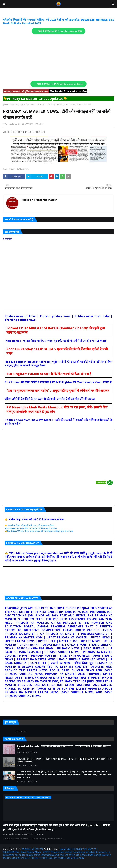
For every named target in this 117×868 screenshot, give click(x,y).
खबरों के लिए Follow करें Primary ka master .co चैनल (60, 31)
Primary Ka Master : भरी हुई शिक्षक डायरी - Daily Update (26, 91)
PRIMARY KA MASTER (33, 849)
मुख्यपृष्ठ (6, 105)
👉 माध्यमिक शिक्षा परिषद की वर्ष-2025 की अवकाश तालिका (29, 525)
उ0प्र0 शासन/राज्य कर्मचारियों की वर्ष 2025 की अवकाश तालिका (31, 528)
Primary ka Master (13, 124)
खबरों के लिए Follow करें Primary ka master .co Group (60, 84)
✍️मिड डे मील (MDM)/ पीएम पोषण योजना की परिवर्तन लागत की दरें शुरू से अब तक (39, 531)
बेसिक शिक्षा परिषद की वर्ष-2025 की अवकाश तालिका (68, 91)
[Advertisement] (58, 58)
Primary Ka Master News (20, 105)
